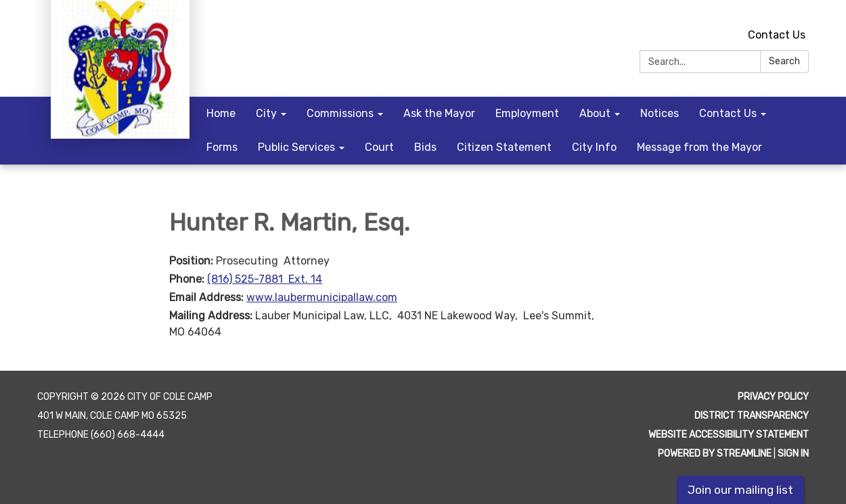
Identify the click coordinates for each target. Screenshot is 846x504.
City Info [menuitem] (594, 147)
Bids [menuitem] (425, 147)
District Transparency (752, 416)
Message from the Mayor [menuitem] (699, 147)
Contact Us (777, 35)
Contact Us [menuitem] (728, 113)
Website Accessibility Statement (729, 435)
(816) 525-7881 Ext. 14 (265, 279)
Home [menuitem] (221, 113)
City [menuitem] (266, 113)
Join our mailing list (740, 490)
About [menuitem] (595, 113)
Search (784, 61)
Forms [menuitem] (222, 147)
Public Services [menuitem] (296, 147)
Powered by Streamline (715, 454)
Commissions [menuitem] (340, 113)
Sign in (793, 454)
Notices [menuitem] (660, 113)
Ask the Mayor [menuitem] (439, 113)
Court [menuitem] (379, 147)
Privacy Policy (773, 397)
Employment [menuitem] (527, 113)
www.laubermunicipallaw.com (322, 297)
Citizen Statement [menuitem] (504, 147)
